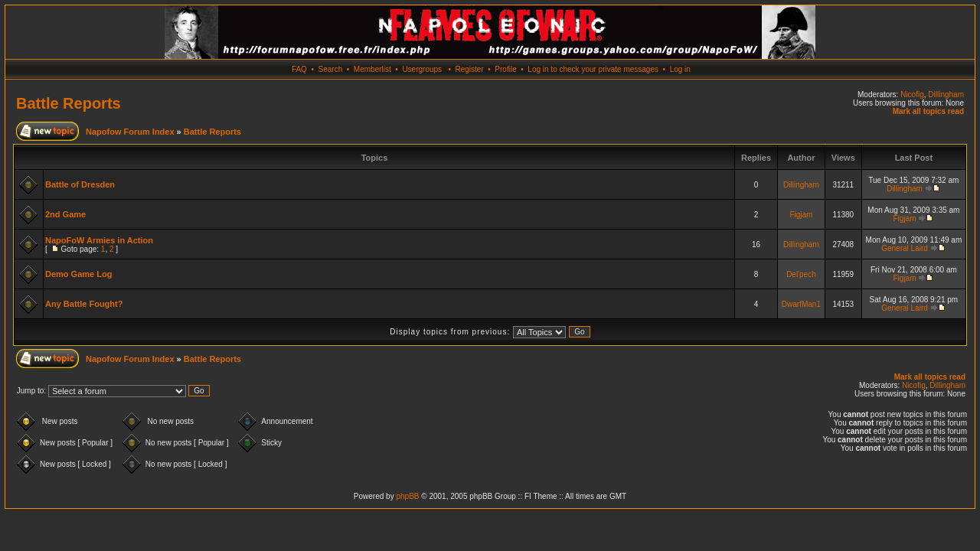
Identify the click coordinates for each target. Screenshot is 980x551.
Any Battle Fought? (84, 304)
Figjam (801, 215)
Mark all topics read (928, 111)
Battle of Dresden (80, 184)
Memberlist (372, 69)
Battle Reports (69, 103)
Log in (680, 69)
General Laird (905, 248)
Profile (505, 69)
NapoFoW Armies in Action (99, 240)
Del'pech (801, 274)
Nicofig (912, 95)
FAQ (299, 69)
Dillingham (946, 95)
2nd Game (65, 214)
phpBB (407, 496)
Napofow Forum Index (130, 132)
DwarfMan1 (801, 304)
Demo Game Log (78, 274)
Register (469, 69)
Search (331, 69)
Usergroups (422, 69)
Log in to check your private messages (593, 69)
